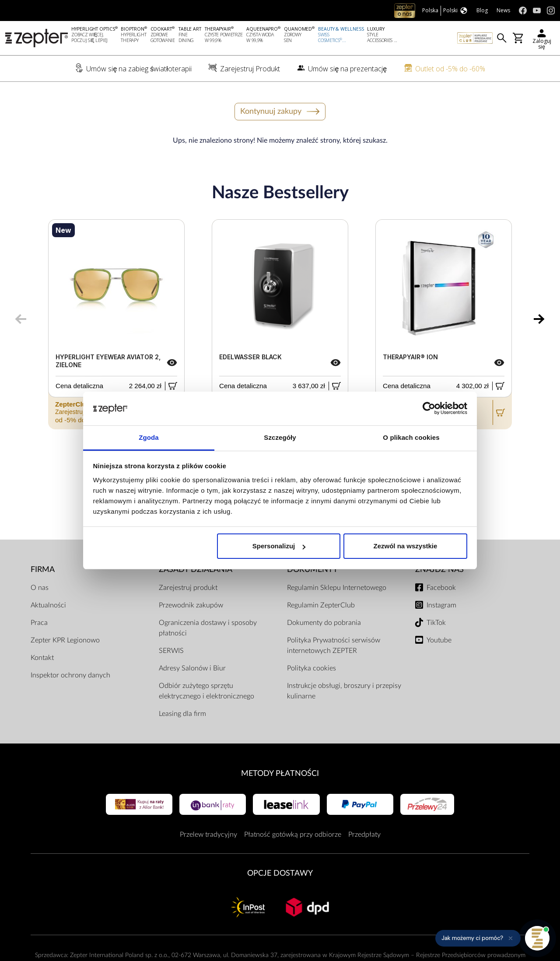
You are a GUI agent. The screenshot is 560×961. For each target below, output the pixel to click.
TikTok (436, 623)
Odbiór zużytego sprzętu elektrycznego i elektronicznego (206, 691)
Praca (39, 623)
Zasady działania (196, 570)
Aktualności (48, 605)
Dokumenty (312, 570)
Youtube (439, 640)
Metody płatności (280, 773)
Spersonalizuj (279, 546)
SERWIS (171, 651)
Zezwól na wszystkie (405, 546)
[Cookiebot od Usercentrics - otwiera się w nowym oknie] (429, 409)
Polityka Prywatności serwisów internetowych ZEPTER (334, 645)
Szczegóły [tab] (280, 437)
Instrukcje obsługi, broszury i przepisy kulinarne (344, 691)
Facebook (441, 588)
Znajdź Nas (439, 570)
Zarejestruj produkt (188, 588)
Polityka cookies (311, 668)
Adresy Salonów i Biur (192, 668)
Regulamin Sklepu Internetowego (337, 588)
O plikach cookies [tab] (411, 437)
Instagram (441, 605)
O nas (40, 588)
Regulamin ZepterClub (321, 605)
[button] (478, 938)
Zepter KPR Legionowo (65, 640)
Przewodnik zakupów (191, 605)
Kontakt (42, 658)
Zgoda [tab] (149, 437)
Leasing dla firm (182, 714)
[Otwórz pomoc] (537, 938)
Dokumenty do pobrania (324, 623)
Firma (43, 570)
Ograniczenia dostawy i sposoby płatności (208, 628)
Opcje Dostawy (280, 873)
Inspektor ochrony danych (70, 675)
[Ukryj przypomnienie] (511, 938)
